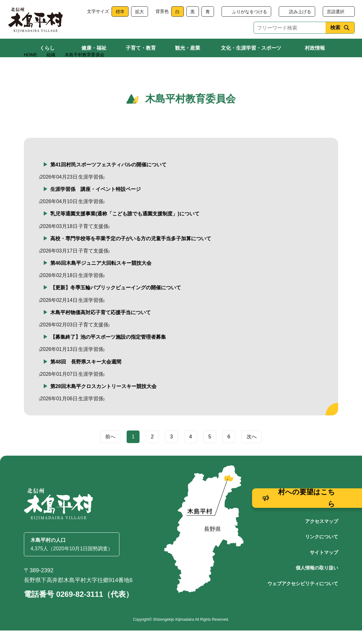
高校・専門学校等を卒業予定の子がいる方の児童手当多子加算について (131, 252)
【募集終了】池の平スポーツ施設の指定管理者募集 (108, 350)
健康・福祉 (94, 48)
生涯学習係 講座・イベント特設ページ (96, 203)
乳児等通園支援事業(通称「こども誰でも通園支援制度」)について (125, 227)
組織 (51, 68)
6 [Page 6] (229, 450)
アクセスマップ (322, 534)
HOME (30, 68)
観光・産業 (188, 48)
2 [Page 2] (152, 450)
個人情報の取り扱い (317, 581)
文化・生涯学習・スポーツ (251, 48)
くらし (47, 48)
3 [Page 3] (171, 450)
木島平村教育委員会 (85, 68)
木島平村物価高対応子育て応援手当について (101, 326)
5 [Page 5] (210, 450)
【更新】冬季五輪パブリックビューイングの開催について (116, 301)
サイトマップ (324, 566)
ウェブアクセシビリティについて (303, 597)
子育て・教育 (141, 48)
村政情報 (315, 48)
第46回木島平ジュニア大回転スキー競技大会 (101, 277)
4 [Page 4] (191, 450)
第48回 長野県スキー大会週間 (86, 375)
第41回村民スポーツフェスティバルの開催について (108, 178)
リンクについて (322, 550)
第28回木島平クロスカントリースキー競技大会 (103, 400)
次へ (252, 450)
